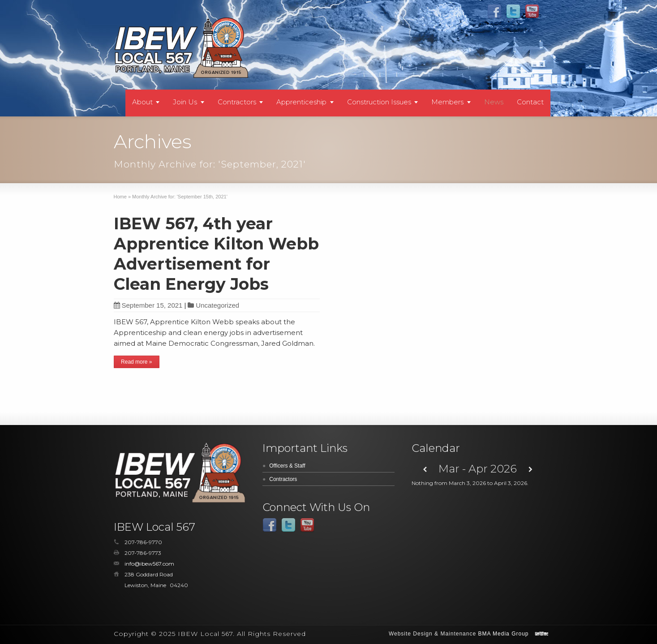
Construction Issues (379, 102)
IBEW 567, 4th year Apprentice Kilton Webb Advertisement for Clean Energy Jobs (216, 254)
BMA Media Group (503, 634)
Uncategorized (217, 305)
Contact (530, 102)
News (494, 102)
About (142, 102)
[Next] (530, 470)
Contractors (237, 102)
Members (447, 102)
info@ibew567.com (149, 564)
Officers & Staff (287, 466)
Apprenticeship (301, 102)
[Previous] (425, 470)
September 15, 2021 (148, 305)
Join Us (185, 102)
